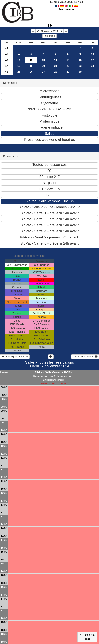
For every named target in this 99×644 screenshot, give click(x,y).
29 (68, 72)
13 (43, 60)
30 (80, 72)
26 (31, 72)
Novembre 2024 (49, 31)
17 (92, 60)
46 (7, 60)
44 (7, 48)
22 (68, 66)
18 (19, 66)
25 (19, 72)
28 (56, 72)
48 (7, 72)
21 (56, 66)
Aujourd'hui (49, 36)
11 (19, 60)
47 (7, 66)
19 (31, 66)
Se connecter (67, 9)
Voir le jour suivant (85, 357)
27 (43, 72)
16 (80, 60)
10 (92, 54)
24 (92, 66)
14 (56, 60)
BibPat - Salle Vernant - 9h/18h (53, 372)
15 (68, 60)
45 (7, 54)
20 (43, 66)
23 (80, 66)
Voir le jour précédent (15, 357)
